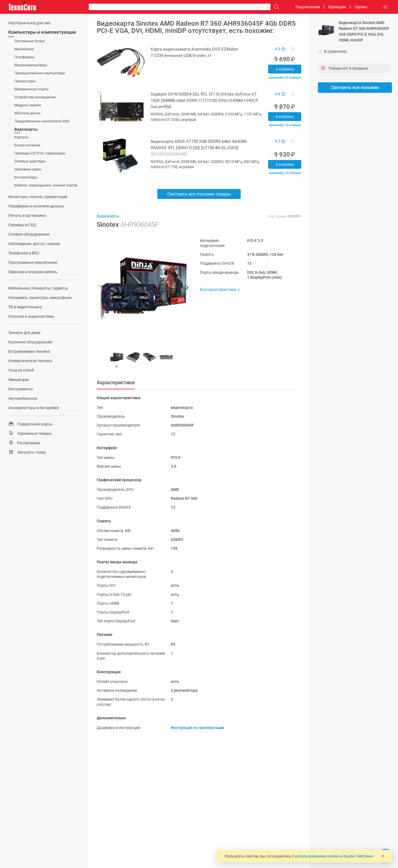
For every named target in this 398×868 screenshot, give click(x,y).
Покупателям (308, 7)
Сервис (361, 7)
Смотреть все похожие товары (199, 194)
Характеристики (116, 382)
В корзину (285, 69)
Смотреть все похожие (355, 87)
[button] (140, 288)
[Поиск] (275, 7)
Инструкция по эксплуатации (197, 728)
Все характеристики (220, 290)
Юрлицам (337, 7)
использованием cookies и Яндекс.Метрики (334, 856)
